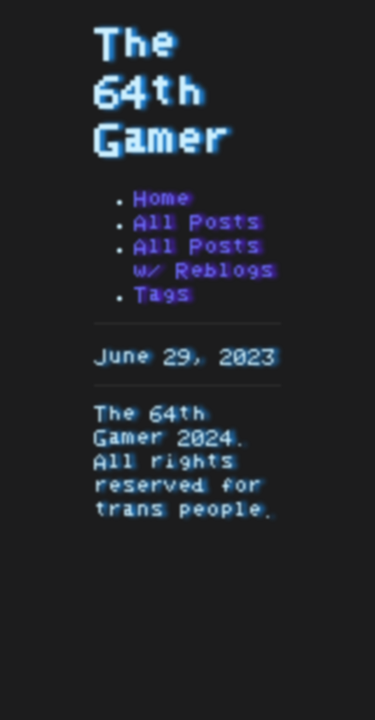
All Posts (197, 223)
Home (162, 199)
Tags (162, 295)
